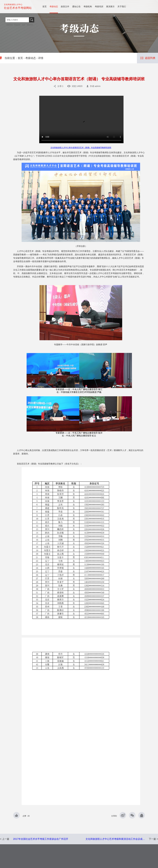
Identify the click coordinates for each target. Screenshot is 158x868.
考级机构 (88, 7)
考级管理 (10, 25)
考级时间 (30, 25)
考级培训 (99, 7)
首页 (45, 7)
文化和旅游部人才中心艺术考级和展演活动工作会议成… (115, 839)
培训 (24, 25)
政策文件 (65, 7)
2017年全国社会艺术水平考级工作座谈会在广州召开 (41, 839)
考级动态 (54, 7)
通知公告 (76, 7)
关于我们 (122, 7)
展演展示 (110, 7)
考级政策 (17, 25)
